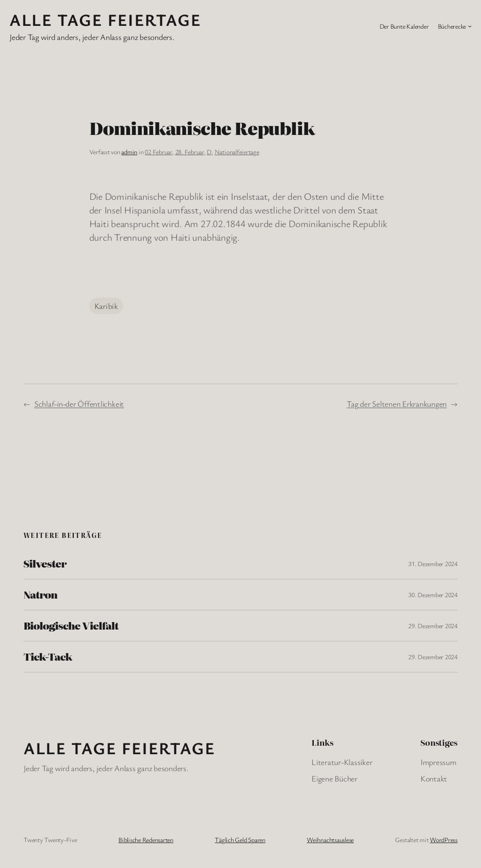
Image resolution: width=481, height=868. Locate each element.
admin (129, 152)
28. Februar (190, 152)
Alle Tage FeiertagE (105, 19)
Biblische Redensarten (146, 840)
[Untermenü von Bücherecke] (470, 26)
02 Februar (158, 152)
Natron (40, 595)
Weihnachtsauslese (330, 840)
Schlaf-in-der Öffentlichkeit (79, 404)
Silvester (45, 564)
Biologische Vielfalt (71, 626)
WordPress (444, 840)
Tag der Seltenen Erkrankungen (397, 404)
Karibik (106, 306)
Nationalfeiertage (237, 152)
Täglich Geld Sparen (240, 840)
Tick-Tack (48, 657)
